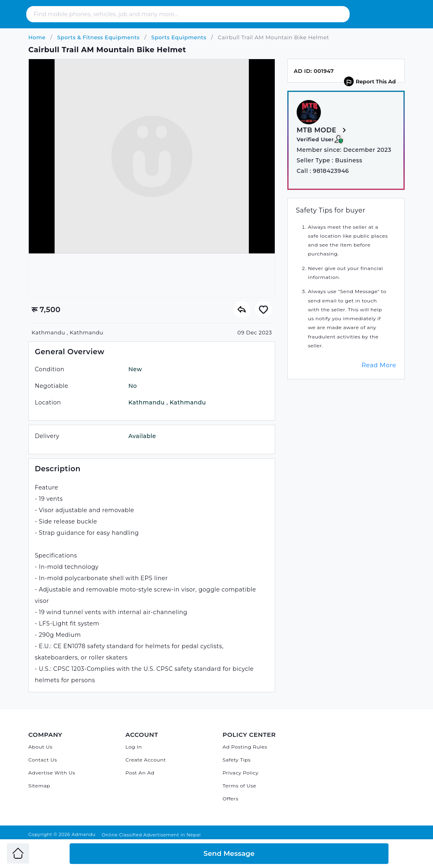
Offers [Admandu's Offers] (230, 799)
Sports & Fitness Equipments (98, 37)
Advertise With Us (52, 773)
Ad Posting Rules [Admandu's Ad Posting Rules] (245, 747)
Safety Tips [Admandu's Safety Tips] (237, 760)
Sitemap (39, 786)
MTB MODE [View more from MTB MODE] (323, 131)
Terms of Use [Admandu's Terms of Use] (239, 786)
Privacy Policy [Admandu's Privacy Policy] (241, 773)
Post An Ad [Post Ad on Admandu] (140, 773)
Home (37, 37)
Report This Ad (370, 81)
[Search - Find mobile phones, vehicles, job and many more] (179, 14)
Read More (379, 365)
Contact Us (43, 760)
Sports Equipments (178, 37)
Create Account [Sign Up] (146, 760)
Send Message (229, 853)
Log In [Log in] (134, 747)
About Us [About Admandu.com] (40, 747)
